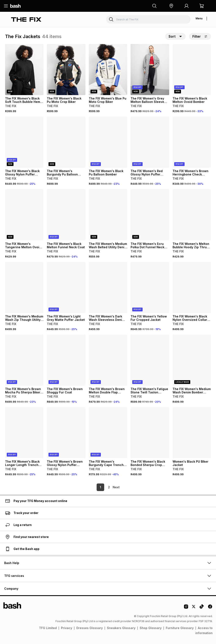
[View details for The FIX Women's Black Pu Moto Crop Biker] (66, 70)
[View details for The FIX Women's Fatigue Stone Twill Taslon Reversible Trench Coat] (150, 360)
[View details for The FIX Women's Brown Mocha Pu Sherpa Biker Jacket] (24, 360)
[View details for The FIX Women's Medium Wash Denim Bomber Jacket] (192, 360)
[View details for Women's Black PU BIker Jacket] (192, 433)
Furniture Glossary (180, 628)
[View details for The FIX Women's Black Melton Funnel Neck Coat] (66, 215)
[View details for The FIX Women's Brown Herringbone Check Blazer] (192, 142)
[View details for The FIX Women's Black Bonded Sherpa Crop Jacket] (150, 433)
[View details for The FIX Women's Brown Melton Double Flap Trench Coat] (108, 360)
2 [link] (102, 487)
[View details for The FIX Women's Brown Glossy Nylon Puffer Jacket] (66, 433)
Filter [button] (200, 36)
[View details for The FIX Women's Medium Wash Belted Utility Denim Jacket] (108, 215)
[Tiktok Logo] (202, 608)
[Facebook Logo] (210, 608)
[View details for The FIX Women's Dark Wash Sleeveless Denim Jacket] (108, 287)
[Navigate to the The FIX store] (26, 19)
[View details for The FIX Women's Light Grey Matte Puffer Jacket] (66, 287)
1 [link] (93, 487)
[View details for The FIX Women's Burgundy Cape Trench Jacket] (108, 433)
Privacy (67, 628)
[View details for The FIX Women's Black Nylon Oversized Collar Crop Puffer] (192, 287)
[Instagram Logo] (186, 608)
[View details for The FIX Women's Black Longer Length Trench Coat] (24, 433)
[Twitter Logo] (194, 608)
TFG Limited (48, 628)
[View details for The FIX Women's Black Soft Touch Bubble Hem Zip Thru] (24, 70)
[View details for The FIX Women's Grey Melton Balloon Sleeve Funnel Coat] (150, 70)
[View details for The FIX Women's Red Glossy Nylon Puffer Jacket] (150, 142)
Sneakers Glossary (121, 628)
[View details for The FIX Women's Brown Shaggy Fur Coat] (66, 360)
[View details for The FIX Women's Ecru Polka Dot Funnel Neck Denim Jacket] (150, 215)
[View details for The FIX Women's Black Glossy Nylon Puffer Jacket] (24, 142)
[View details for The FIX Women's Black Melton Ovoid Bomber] (192, 70)
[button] (171, 6)
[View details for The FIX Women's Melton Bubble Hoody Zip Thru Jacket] (192, 215)
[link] (116, 487)
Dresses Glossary (90, 628)
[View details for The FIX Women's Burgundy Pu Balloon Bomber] (66, 142)
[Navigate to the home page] (15, 6)
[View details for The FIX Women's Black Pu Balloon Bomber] (108, 142)
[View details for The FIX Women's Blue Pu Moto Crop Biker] (108, 70)
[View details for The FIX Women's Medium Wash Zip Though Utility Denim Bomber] (24, 287)
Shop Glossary (151, 628)
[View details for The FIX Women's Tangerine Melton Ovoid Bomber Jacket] (24, 215)
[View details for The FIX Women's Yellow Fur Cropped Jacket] (150, 287)
